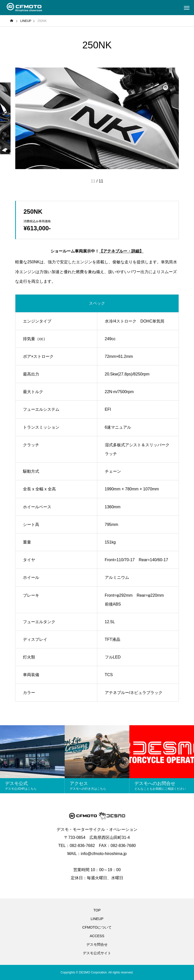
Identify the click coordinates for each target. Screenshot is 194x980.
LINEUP (97, 919)
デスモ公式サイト (97, 953)
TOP (97, 910)
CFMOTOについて (97, 927)
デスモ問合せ (97, 944)
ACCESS (97, 936)
